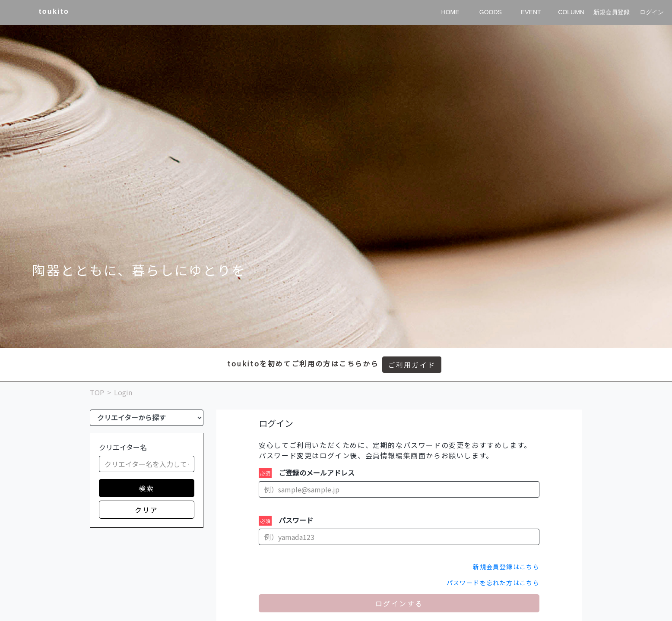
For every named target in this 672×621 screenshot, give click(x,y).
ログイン (652, 12)
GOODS (491, 12)
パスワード (296, 520)
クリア (147, 510)
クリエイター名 (123, 447)
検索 (147, 488)
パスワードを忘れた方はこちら (493, 583)
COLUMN (571, 12)
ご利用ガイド (412, 365)
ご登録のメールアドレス (317, 473)
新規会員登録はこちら (506, 567)
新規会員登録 (612, 12)
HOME (450, 12)
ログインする (399, 603)
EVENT (531, 12)
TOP (97, 392)
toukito (54, 11)
